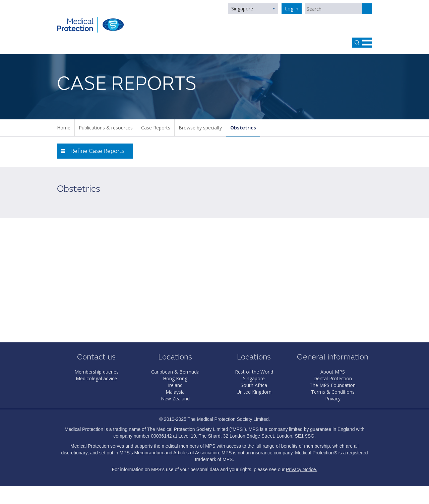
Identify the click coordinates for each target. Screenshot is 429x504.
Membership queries (97, 372)
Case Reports (156, 128)
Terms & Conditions (333, 392)
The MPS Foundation (333, 385)
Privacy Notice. (301, 469)
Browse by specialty (200, 128)
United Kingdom (254, 392)
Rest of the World (254, 372)
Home (64, 128)
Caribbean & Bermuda (175, 372)
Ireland (175, 385)
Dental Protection (333, 378)
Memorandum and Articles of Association (176, 453)
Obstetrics (243, 128)
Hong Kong (175, 378)
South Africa (254, 385)
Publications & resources (106, 128)
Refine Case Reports (97, 151)
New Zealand (175, 399)
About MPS (333, 372)
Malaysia (175, 392)
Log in (292, 9)
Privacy (333, 399)
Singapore (242, 9)
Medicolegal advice (96, 378)
